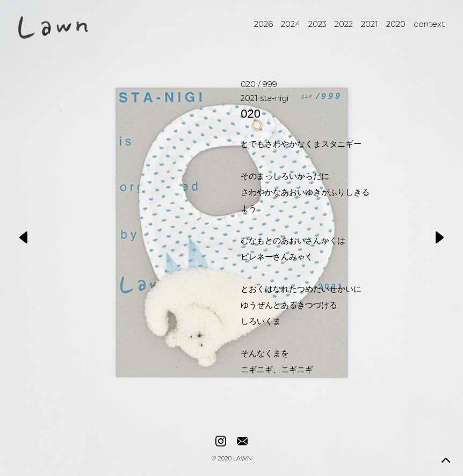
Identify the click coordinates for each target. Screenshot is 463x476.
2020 (396, 24)
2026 (263, 24)
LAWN (243, 459)
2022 (344, 24)
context (429, 24)
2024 (291, 24)
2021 (370, 24)
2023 (317, 24)
